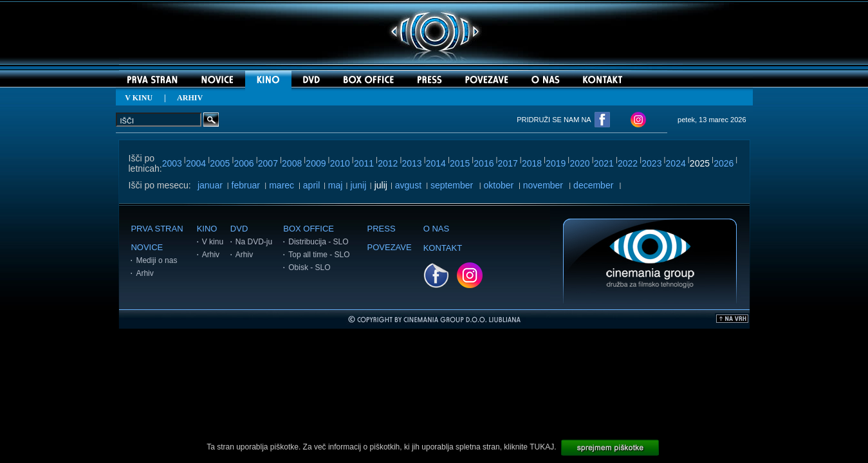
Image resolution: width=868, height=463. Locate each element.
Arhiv (144, 273)
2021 (604, 163)
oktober (499, 185)
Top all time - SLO (319, 255)
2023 (651, 163)
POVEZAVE (390, 247)
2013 (411, 163)
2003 (172, 163)
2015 (460, 163)
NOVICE (147, 247)
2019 (556, 163)
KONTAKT (443, 248)
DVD (239, 229)
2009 (316, 163)
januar (210, 185)
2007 (268, 163)
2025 (700, 163)
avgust (408, 185)
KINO (207, 229)
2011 (364, 163)
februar (246, 185)
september (452, 185)
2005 (220, 163)
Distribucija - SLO (318, 242)
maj (336, 185)
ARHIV (190, 98)
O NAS (436, 229)
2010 (340, 163)
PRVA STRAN (157, 229)
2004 (196, 163)
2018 (532, 163)
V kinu (213, 242)
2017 (508, 163)
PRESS (382, 229)
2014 (436, 163)
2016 (484, 163)
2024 (676, 163)
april (311, 185)
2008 (292, 163)
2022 (628, 163)
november (543, 185)
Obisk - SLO (309, 268)
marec (282, 185)
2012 (388, 163)
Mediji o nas (156, 260)
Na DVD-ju (254, 242)
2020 (579, 163)
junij (358, 185)
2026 (724, 163)
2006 (244, 163)
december (593, 185)
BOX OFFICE (309, 229)
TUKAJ (542, 447)
